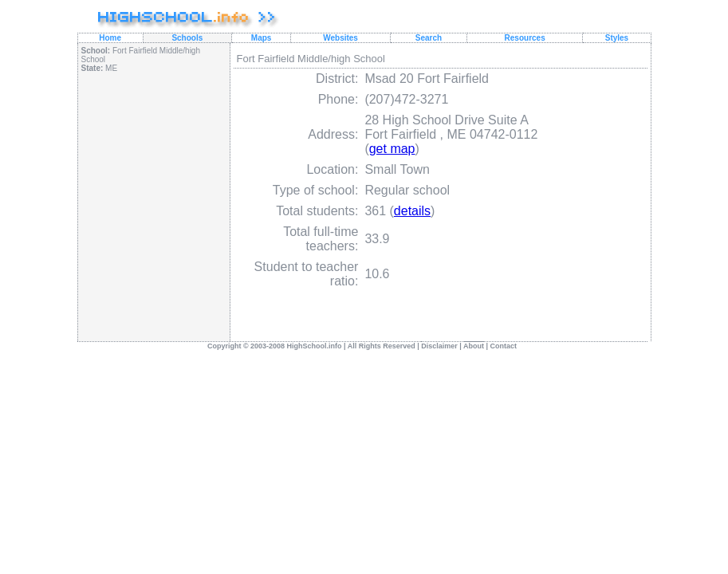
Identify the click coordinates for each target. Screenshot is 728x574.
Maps (262, 38)
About (474, 346)
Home (110, 38)
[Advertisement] (153, 193)
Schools (187, 38)
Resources (525, 38)
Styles (617, 38)
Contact (504, 346)
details (412, 211)
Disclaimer (439, 346)
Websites (340, 38)
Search (429, 38)
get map (392, 149)
